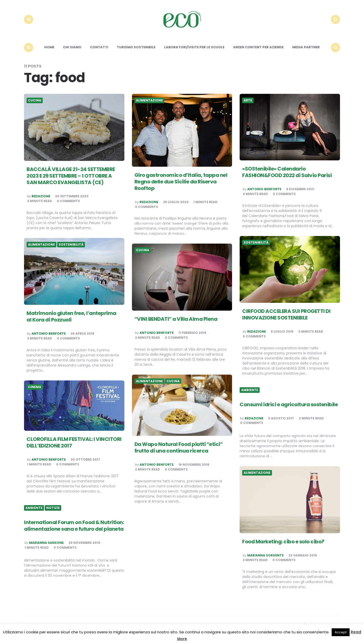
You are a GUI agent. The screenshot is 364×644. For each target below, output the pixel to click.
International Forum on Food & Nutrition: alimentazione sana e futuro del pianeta (74, 526)
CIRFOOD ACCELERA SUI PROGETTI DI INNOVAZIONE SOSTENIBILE (286, 315)
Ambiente (250, 390)
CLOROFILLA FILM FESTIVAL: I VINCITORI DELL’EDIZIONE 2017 (74, 443)
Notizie (53, 508)
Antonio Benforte (264, 189)
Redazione (41, 197)
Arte (248, 101)
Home (49, 47)
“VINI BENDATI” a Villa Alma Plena (176, 319)
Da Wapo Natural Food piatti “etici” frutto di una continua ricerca (179, 448)
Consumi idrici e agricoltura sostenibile (289, 404)
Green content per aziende (258, 47)
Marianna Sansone (46, 543)
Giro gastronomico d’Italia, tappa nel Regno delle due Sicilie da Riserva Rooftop (181, 182)
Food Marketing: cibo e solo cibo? (283, 542)
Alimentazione (149, 101)
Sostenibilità (256, 243)
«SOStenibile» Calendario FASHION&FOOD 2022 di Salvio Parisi (287, 172)
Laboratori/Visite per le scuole (194, 47)
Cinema (35, 387)
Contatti (99, 47)
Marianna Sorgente (265, 555)
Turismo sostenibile (136, 47)
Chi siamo (72, 47)
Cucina (35, 101)
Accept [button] (341, 632)
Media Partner (306, 47)
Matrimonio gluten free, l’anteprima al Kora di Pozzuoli (71, 317)
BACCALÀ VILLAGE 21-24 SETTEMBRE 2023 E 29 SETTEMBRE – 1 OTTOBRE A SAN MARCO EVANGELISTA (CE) (71, 176)
